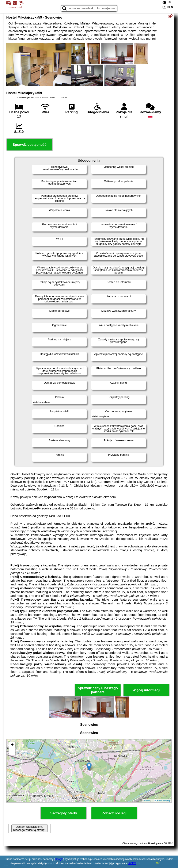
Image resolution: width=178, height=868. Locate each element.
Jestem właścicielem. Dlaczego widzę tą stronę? (30, 828)
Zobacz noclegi (114, 813)
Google (59, 859)
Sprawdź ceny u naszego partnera (98, 690)
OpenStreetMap (162, 800)
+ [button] (12, 745)
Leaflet (146, 800)
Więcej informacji (146, 690)
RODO (132, 863)
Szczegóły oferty (64, 813)
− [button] (12, 752)
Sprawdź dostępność (30, 145)
